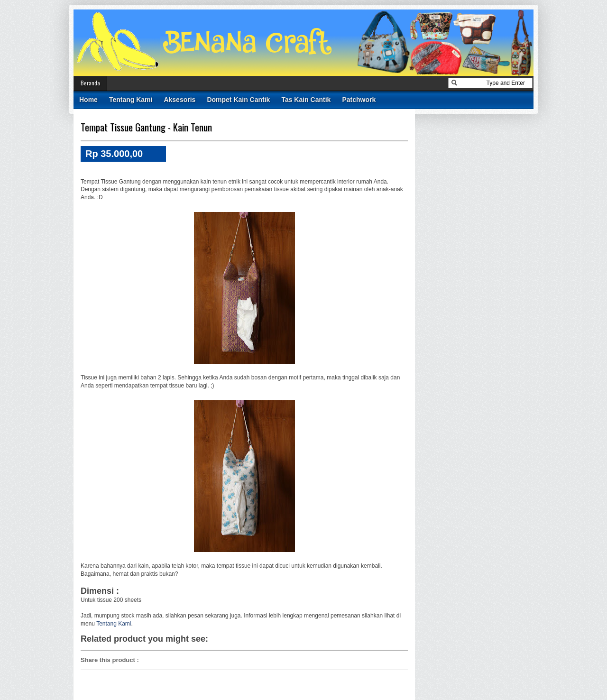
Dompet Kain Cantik (238, 100)
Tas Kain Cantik (306, 100)
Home (88, 100)
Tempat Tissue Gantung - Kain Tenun (146, 127)
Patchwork (359, 100)
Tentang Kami (131, 100)
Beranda (90, 83)
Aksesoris (179, 100)
